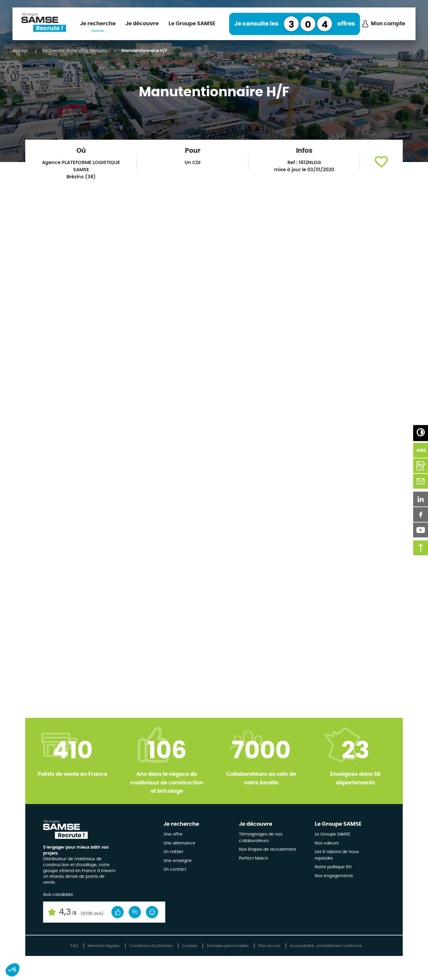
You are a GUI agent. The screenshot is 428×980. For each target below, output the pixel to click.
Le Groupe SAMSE (192, 24)
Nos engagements (334, 876)
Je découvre (142, 24)
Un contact (175, 869)
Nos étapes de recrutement (267, 850)
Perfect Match (254, 858)
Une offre (173, 834)
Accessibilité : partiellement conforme (326, 946)
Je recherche (98, 24)
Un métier (173, 852)
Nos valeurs (327, 843)
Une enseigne (178, 861)
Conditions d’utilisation (151, 946)
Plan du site (269, 946)
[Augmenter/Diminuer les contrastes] (421, 432)
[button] (381, 162)
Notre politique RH (333, 867)
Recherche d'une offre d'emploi (74, 51)
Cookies (190, 946)
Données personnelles (228, 946)
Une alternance (179, 843)
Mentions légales (104, 946)
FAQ (74, 946)
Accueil (20, 51)
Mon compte (388, 24)
